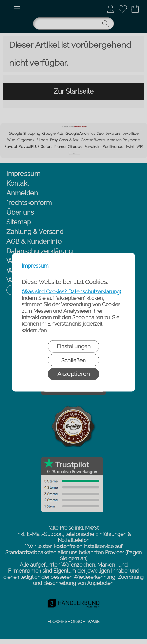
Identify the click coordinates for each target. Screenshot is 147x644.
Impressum (35, 266)
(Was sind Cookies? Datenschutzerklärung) (71, 291)
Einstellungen (74, 346)
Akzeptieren (73, 374)
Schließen (73, 360)
